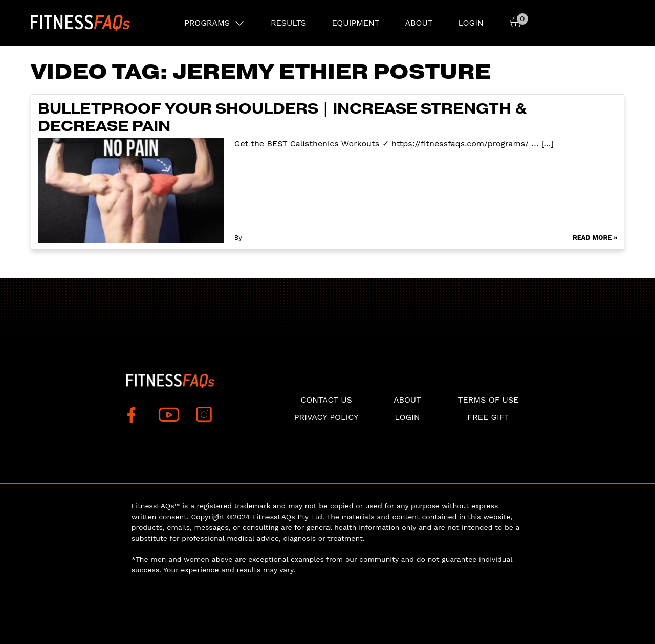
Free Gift (488, 417)
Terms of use (488, 400)
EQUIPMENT (355, 23)
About (419, 23)
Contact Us (326, 400)
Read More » (595, 238)
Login (471, 23)
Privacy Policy (326, 417)
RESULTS (288, 23)
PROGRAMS (207, 23)
